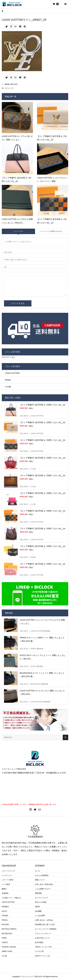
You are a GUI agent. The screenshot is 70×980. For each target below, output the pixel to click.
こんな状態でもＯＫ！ (43, 889)
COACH (5, 942)
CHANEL (5, 916)
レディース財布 (8, 880)
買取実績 (38, 893)
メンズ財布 (6, 884)
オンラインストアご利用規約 (46, 929)
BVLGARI (5, 924)
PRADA (5, 920)
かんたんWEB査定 (42, 875)
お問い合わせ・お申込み (44, 920)
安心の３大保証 (41, 902)
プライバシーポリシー (43, 934)
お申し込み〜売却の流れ (44, 884)
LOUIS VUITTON (12, 373)
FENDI (8, 380)
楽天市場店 (39, 942)
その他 (8, 387)
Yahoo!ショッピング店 (43, 947)
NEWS (37, 907)
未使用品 (5, 893)
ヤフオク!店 (39, 951)
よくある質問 (40, 916)
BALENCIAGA (7, 934)
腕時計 (4, 889)
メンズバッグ (7, 875)
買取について (40, 880)
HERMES (5, 907)
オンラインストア (42, 898)
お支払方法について (42, 938)
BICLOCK (14, 84)
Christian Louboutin (9, 947)
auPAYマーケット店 (42, 956)
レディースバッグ (8, 871)
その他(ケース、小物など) (11, 898)
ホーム (37, 871)
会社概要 (38, 911)
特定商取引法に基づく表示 (45, 924)
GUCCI (4, 911)
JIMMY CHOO (7, 951)
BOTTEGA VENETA (9, 929)
